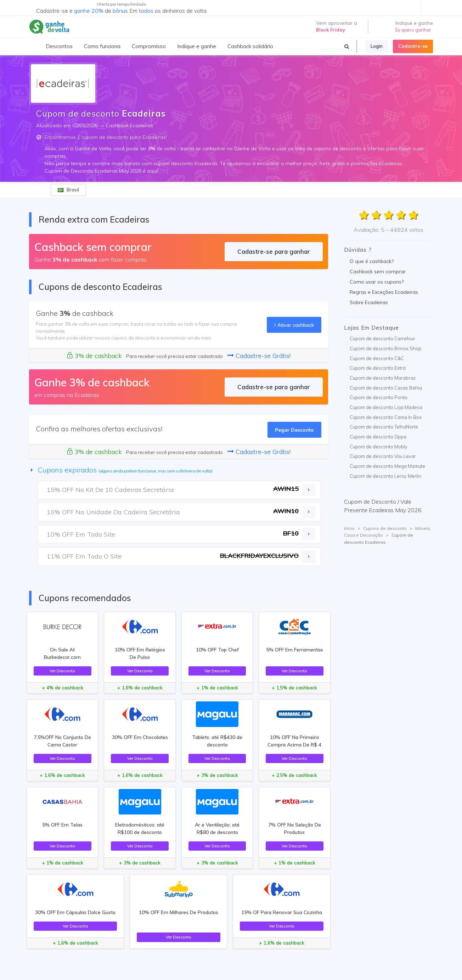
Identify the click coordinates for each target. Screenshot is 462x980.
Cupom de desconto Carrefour (382, 338)
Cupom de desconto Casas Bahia (386, 388)
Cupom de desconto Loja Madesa (386, 407)
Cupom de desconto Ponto (379, 397)
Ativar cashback (294, 325)
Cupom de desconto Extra (378, 368)
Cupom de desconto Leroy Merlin (385, 476)
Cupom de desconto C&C (377, 358)
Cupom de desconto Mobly (379, 447)
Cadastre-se (413, 46)
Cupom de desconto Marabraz (383, 378)
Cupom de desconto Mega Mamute (387, 466)
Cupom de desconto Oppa (378, 437)
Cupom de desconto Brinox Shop (385, 348)
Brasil (68, 190)
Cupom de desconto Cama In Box (386, 417)
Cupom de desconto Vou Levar (383, 456)
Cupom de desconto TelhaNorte (384, 427)
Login (377, 46)
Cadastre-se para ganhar (274, 251)
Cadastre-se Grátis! (259, 356)
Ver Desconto (62, 671)
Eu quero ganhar (413, 30)
